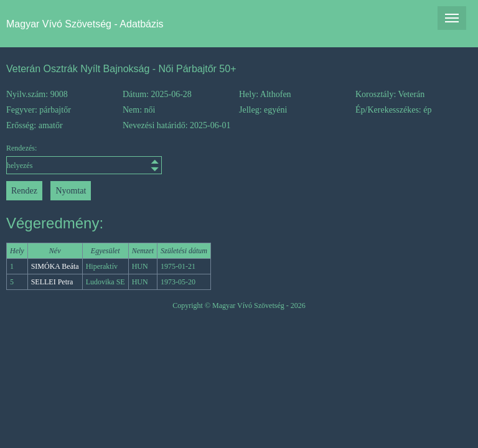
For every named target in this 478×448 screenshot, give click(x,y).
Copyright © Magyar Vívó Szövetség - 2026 (239, 306)
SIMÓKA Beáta (55, 266)
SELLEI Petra (52, 282)
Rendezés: (64, 159)
